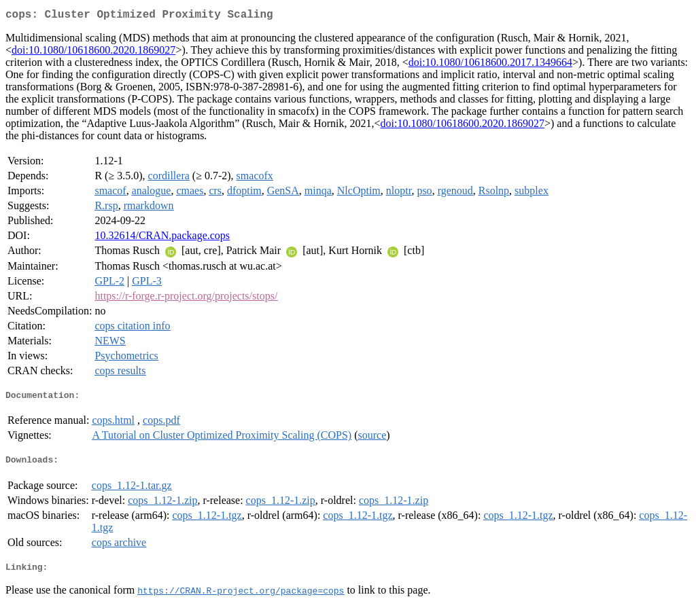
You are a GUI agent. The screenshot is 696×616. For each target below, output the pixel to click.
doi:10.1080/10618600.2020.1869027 (93, 53)
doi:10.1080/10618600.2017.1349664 (490, 65)
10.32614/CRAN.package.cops (162, 238)
